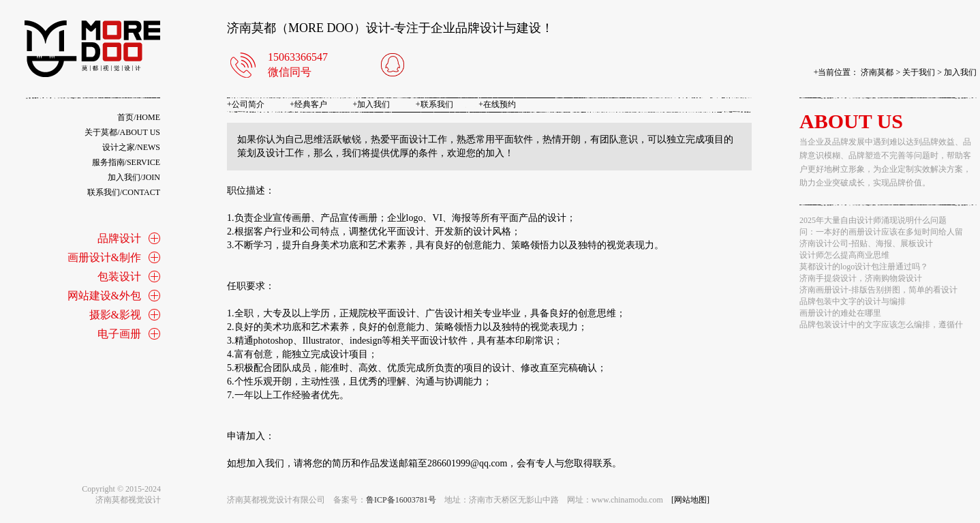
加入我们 (960, 72)
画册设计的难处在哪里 (840, 313)
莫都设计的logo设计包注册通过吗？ (864, 267)
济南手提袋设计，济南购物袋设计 (861, 278)
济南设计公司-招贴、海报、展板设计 (866, 243)
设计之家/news (131, 147)
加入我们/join (134, 177)
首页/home (139, 117)
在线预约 (497, 104)
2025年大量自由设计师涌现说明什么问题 (873, 220)
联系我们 (434, 104)
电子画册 (119, 334)
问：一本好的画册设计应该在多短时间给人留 (881, 232)
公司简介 (246, 104)
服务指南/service (126, 162)
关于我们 (919, 72)
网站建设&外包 (104, 296)
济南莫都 (877, 72)
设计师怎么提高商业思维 (844, 255)
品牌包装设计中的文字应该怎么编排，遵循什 (881, 325)
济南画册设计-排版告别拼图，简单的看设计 (878, 290)
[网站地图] (690, 500)
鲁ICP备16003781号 (401, 500)
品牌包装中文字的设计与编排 (853, 301)
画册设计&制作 (104, 257)
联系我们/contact (124, 192)
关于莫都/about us (122, 132)
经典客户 (308, 104)
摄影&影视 (115, 315)
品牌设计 (119, 238)
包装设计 (119, 277)
